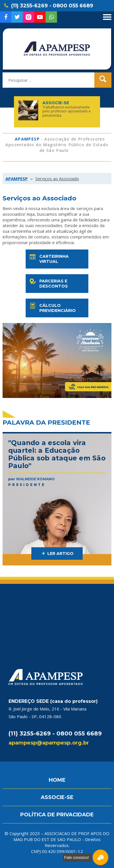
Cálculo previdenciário (52, 308)
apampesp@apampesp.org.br (49, 743)
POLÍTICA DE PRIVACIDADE (57, 815)
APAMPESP (17, 179)
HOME (57, 780)
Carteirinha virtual (49, 259)
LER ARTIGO (57, 553)
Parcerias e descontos (48, 284)
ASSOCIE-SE (57, 797)
